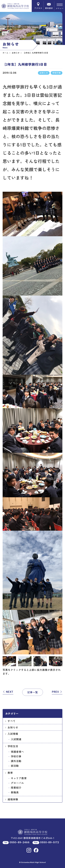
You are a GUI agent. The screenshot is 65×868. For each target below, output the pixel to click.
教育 (10, 773)
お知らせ (13, 727)
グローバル (17, 783)
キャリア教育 (19, 778)
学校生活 (13, 746)
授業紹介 (16, 787)
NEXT (8, 692)
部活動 (15, 766)
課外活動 (16, 761)
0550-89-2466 (20, 842)
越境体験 (13, 799)
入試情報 (13, 734)
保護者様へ (17, 752)
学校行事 (16, 756)
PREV (57, 692)
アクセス (38, 6)
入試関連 (16, 739)
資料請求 (49, 6)
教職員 (15, 792)
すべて (12, 721)
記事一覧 (33, 692)
